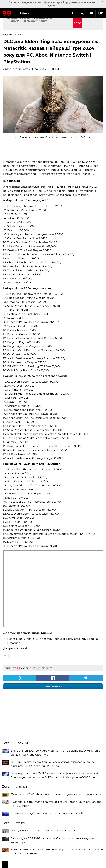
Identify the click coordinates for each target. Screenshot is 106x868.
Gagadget (7, 13)
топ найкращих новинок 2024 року (61, 162)
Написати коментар (53, 686)
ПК (8, 656)
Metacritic (24, 649)
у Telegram (45, 668)
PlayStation (10, 170)
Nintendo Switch (87, 166)
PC (66, 166)
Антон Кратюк (22, 69)
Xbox (72, 166)
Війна (24, 13)
